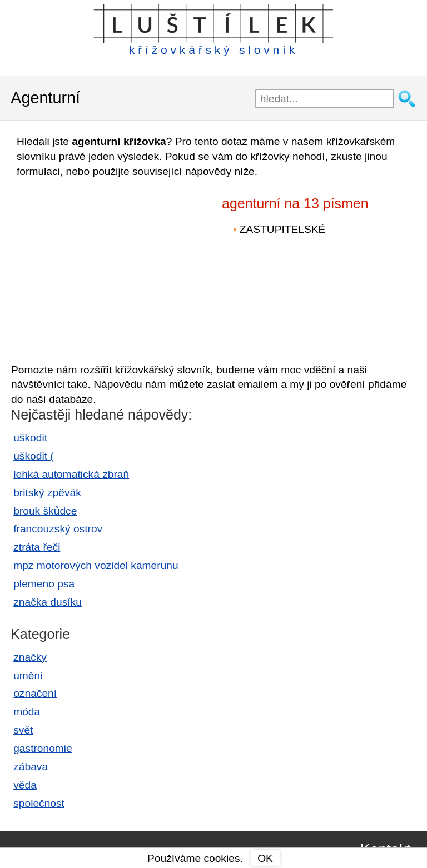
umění (28, 675)
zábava (31, 767)
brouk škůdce (45, 511)
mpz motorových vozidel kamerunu (96, 565)
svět (23, 730)
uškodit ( (34, 456)
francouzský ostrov (58, 529)
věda (25, 785)
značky (30, 657)
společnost (39, 803)
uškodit (30, 438)
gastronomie (43, 748)
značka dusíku (48, 602)
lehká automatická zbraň (71, 474)
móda (27, 712)
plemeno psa (44, 584)
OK (265, 858)
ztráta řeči (37, 547)
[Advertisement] (106, 266)
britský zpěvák (47, 493)
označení (35, 693)
